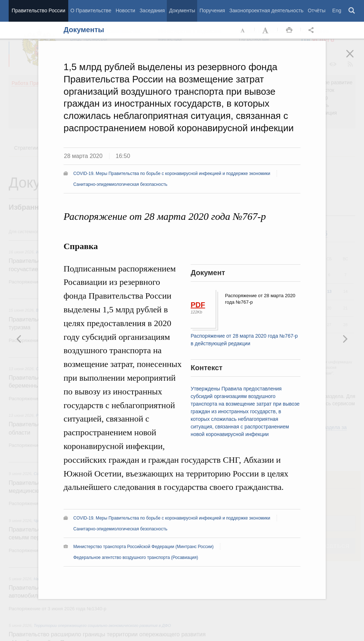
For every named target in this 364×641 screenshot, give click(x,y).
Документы (182, 10)
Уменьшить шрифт (243, 30)
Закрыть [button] (355, 59)
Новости (125, 10)
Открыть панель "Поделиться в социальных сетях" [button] (312, 30)
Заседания (152, 10)
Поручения (212, 10)
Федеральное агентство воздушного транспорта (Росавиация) (136, 557)
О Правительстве (91, 10)
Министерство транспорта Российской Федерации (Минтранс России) (143, 547)
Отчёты (317, 10)
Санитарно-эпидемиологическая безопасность (120, 184)
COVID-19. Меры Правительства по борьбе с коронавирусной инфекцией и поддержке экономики (172, 174)
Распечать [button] (289, 30)
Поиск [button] (352, 11)
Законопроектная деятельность (266, 10)
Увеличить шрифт (266, 30)
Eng (337, 10)
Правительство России (38, 10)
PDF (198, 305)
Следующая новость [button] (19, 339)
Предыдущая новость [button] (345, 339)
